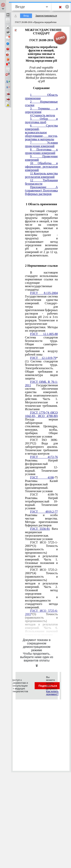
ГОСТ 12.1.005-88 (44, 334)
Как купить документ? (52, 693)
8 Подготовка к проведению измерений (41, 151)
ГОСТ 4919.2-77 (44, 512)
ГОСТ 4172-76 (44, 457)
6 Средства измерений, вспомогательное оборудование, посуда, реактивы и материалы (41, 132)
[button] (3, 6)
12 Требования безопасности (41, 182)
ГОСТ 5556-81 (40, 529)
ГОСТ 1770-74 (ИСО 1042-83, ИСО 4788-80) (41, 414)
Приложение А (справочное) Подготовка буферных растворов (41, 190)
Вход (26, 16)
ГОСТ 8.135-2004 (44, 293)
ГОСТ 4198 (42, 477)
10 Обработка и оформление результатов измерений (41, 167)
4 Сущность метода (43, 115)
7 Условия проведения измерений (41, 144)
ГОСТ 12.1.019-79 (43, 358)
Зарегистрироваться (46, 16)
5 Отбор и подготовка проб (41, 120)
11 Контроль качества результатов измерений (41, 175)
